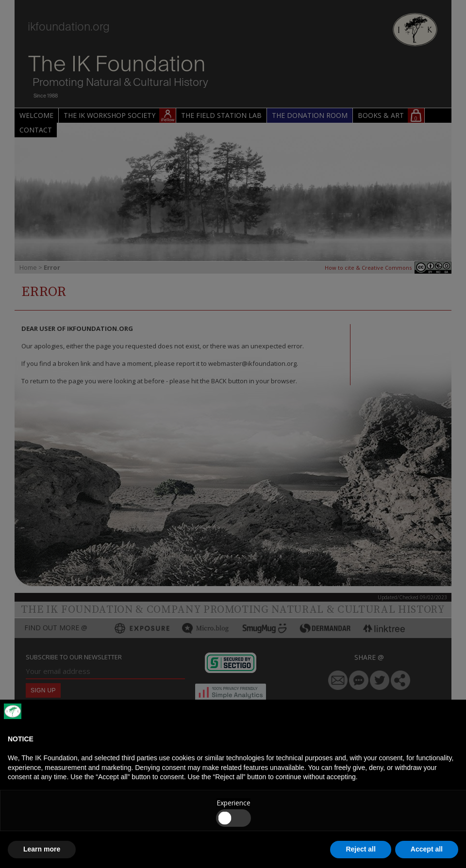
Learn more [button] (42, 849)
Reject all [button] (360, 849)
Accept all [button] (427, 849)
